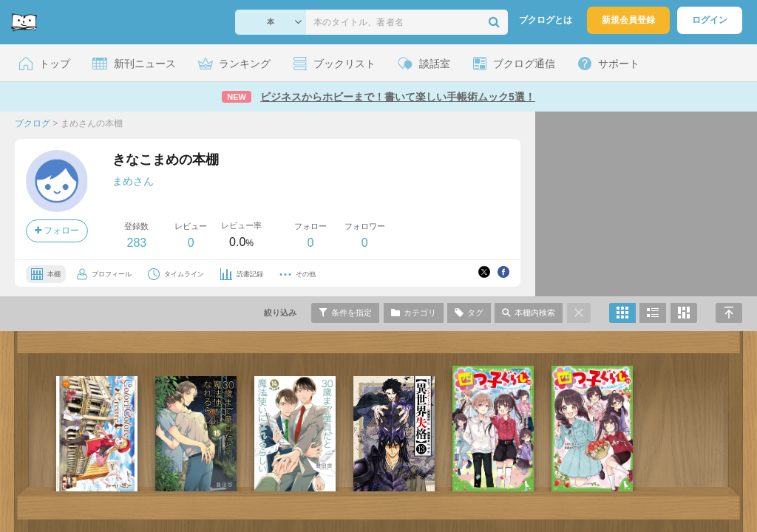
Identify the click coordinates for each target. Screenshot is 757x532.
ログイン (710, 20)
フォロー (57, 231)
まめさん (133, 181)
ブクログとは (546, 20)
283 (136, 243)
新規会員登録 (628, 20)
